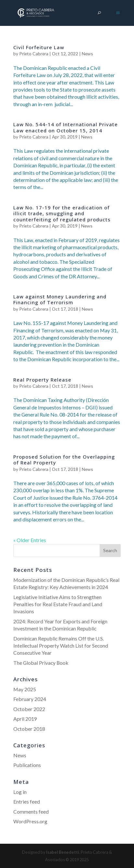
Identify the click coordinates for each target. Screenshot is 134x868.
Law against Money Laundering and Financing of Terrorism (60, 299)
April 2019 (25, 719)
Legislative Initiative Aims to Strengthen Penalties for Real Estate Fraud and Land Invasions (58, 604)
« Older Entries (30, 540)
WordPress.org (30, 821)
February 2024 (30, 699)
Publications (27, 765)
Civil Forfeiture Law (39, 47)
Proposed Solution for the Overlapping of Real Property (64, 460)
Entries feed (27, 801)
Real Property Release (42, 380)
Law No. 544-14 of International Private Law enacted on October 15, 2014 (66, 127)
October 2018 (29, 729)
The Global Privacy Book (41, 663)
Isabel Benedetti (63, 852)
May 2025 (25, 689)
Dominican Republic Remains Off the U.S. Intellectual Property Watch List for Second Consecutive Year (61, 646)
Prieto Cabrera (34, 54)
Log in (20, 792)
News (87, 54)
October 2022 (29, 709)
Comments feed (31, 812)
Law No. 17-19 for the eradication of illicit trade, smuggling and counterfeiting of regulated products (62, 213)
